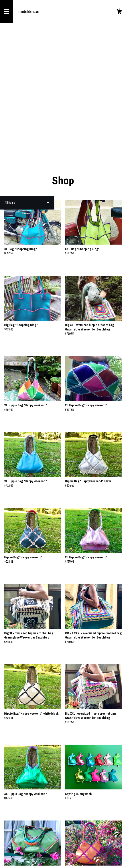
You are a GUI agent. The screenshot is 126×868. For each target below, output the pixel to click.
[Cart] (119, 12)
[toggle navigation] (7, 12)
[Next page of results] (80, 850)
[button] (27, 78)
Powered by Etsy (39, 861)
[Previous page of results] (47, 850)
